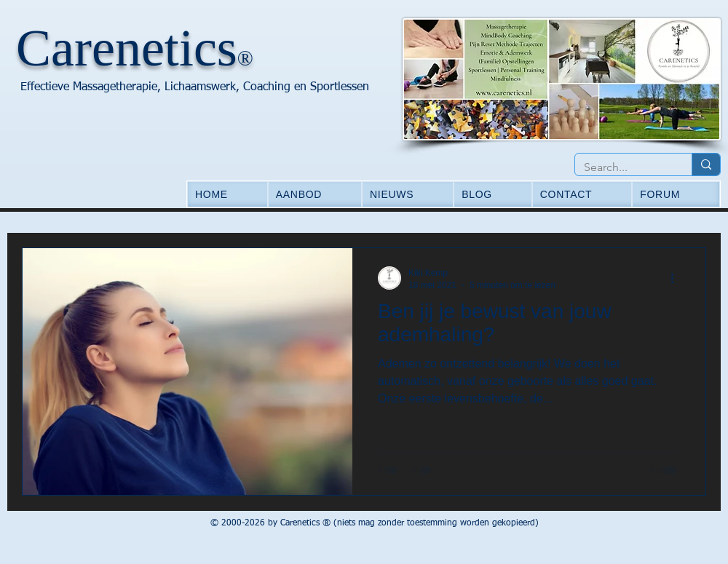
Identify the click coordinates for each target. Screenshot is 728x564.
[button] (315, 194)
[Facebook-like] (90, 525)
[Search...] (622, 167)
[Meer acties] (677, 278)
